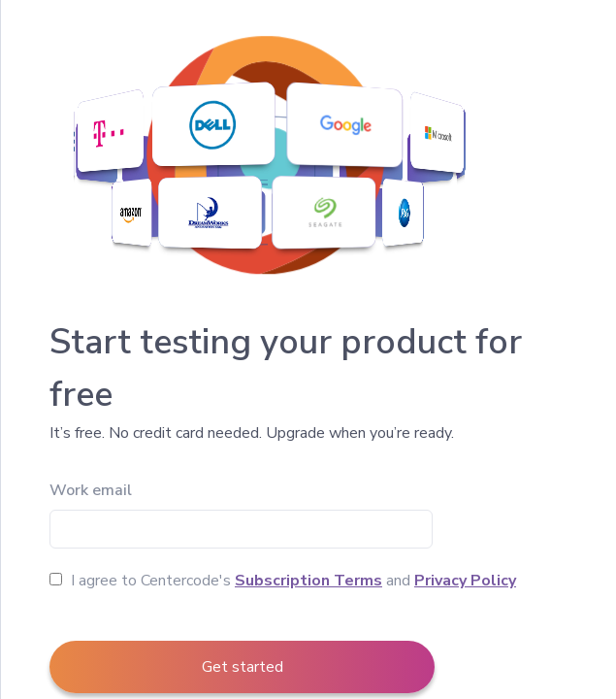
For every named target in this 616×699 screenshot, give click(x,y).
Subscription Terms (308, 581)
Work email (91, 490)
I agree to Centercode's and (283, 581)
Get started (243, 667)
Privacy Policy (465, 581)
